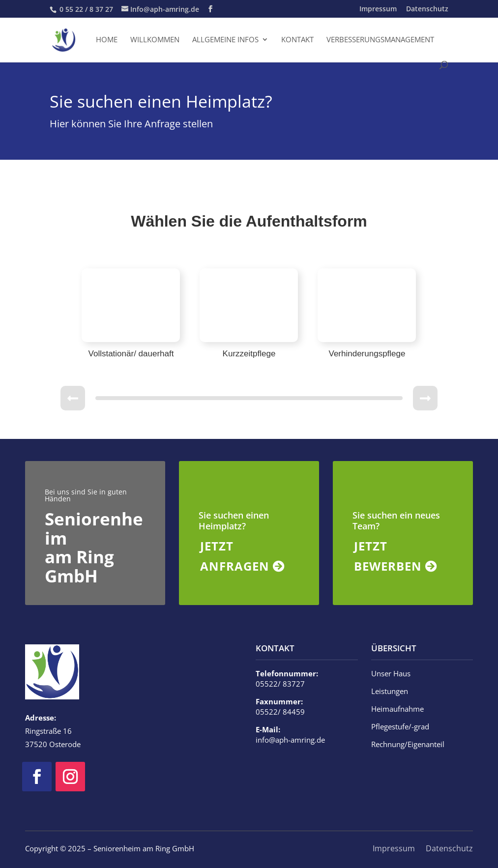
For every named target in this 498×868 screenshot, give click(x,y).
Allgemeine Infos (225, 40)
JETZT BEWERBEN (388, 555)
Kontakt (297, 40)
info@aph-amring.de (290, 739)
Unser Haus (391, 672)
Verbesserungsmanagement (380, 40)
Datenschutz (427, 9)
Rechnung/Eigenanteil (408, 743)
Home (107, 40)
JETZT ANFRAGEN (235, 555)
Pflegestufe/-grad (400, 725)
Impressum (378, 9)
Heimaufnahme (397, 708)
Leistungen (390, 690)
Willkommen (155, 40)
